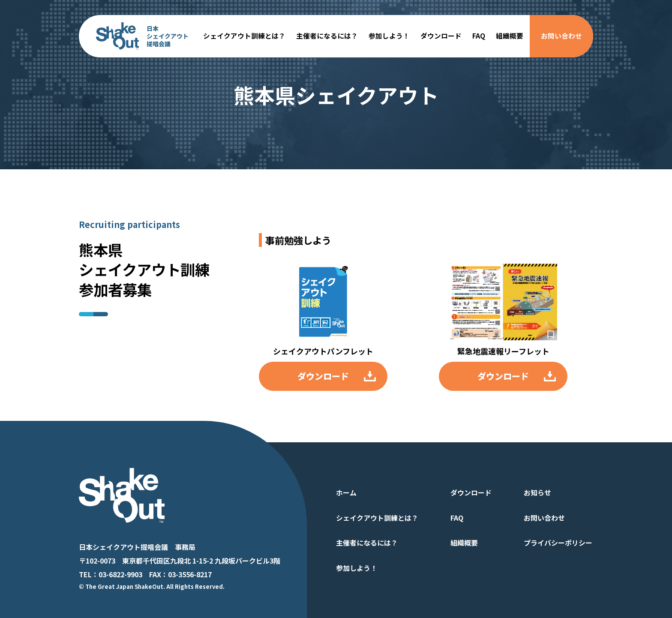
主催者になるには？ (327, 36)
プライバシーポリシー (558, 543)
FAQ (479, 36)
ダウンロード (441, 36)
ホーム (346, 492)
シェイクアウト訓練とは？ (244, 36)
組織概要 (510, 36)
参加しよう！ (389, 36)
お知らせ (537, 492)
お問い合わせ (561, 36)
